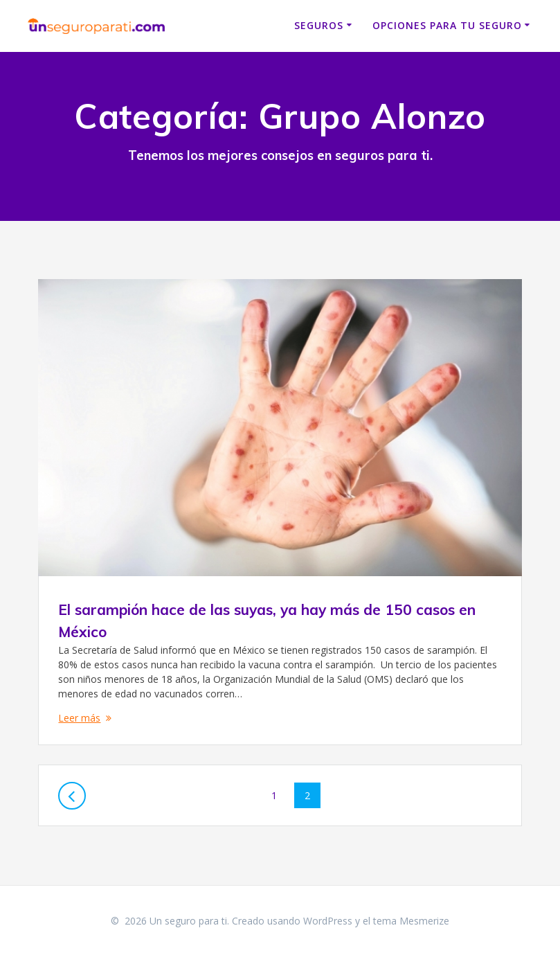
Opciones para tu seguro (447, 25)
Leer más (79, 718)
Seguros (319, 25)
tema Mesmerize (411, 921)
